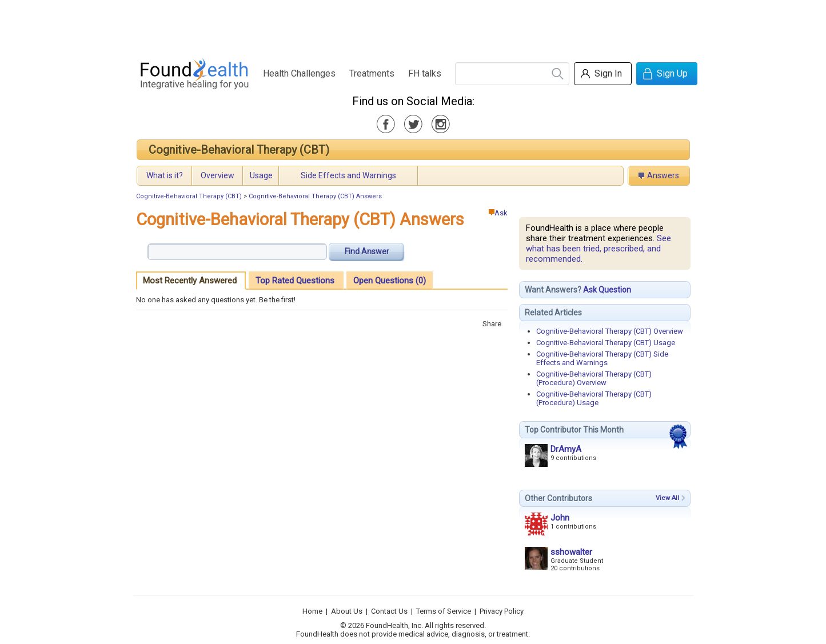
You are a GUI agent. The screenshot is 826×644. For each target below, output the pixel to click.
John (560, 518)
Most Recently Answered (190, 281)
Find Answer (367, 251)
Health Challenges (299, 73)
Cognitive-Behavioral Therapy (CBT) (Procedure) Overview (594, 378)
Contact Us (389, 611)
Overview (218, 175)
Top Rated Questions (295, 281)
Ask (498, 213)
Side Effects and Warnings (348, 175)
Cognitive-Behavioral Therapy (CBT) (239, 150)
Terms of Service (444, 611)
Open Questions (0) (390, 281)
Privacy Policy (502, 611)
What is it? (165, 175)
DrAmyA (566, 449)
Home (312, 611)
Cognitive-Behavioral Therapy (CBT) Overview (610, 331)
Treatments (372, 73)
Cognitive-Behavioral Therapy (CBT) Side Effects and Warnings (602, 358)
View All (667, 498)
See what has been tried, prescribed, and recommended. (598, 249)
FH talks (425, 73)
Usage (261, 175)
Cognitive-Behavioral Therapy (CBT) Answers (315, 196)
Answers (663, 175)
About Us (347, 611)
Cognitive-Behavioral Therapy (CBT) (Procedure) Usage (594, 398)
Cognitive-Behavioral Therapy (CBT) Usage (606, 343)
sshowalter (571, 552)
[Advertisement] (413, 26)
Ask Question (607, 290)
